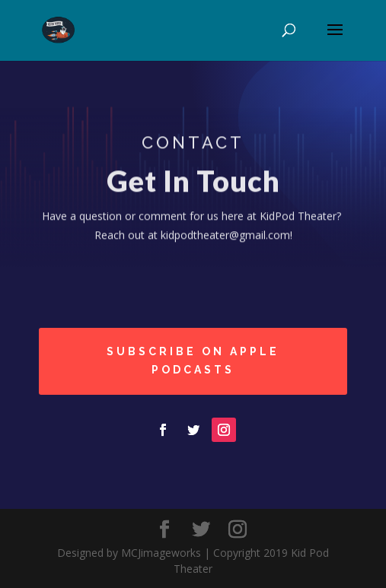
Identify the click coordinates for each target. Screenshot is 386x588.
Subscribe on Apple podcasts (193, 361)
